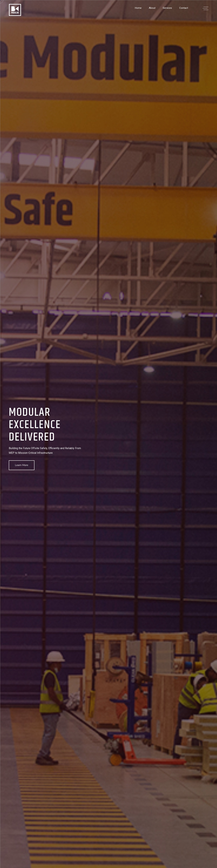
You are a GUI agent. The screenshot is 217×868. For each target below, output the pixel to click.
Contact (184, 8)
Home (138, 8)
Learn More (22, 465)
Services (167, 8)
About (152, 8)
